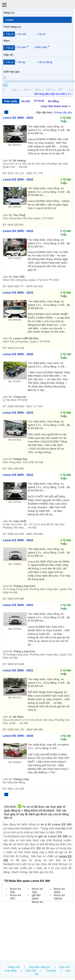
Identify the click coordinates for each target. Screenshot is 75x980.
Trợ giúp (51, 971)
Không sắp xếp (63, 112)
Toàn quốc (11, 101)
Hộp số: (9, 55)
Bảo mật (31, 971)
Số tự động (45, 62)
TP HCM (39, 101)
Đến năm (42, 47)
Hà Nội (26, 101)
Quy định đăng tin (39, 967)
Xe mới (22, 34)
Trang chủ (13, 967)
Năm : (7, 41)
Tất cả (10, 34)
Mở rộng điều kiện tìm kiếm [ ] (53, 94)
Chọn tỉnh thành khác (56, 106)
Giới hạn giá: (12, 72)
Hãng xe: (9, 13)
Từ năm (22, 47)
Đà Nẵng (54, 101)
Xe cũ (42, 34)
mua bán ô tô (63, 828)
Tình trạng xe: (13, 27)
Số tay (22, 62)
